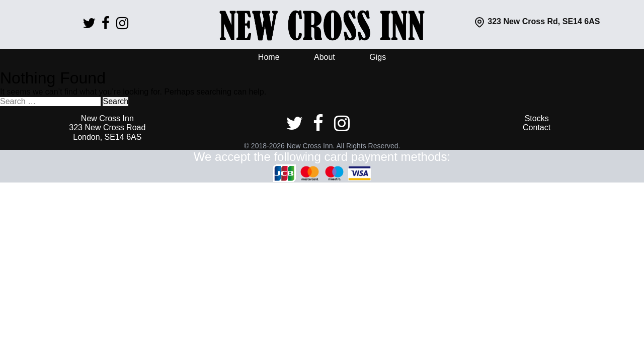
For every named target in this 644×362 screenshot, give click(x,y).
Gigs (378, 57)
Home (269, 57)
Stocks (537, 118)
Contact (537, 127)
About (325, 57)
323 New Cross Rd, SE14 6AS (537, 21)
